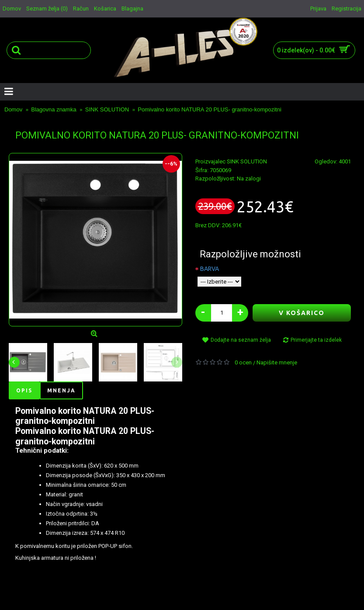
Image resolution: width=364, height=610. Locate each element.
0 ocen (243, 362)
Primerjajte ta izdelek (316, 340)
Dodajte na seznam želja (241, 340)
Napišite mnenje (277, 362)
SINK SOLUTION (247, 161)
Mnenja (61, 390)
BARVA (210, 269)
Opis (24, 390)
